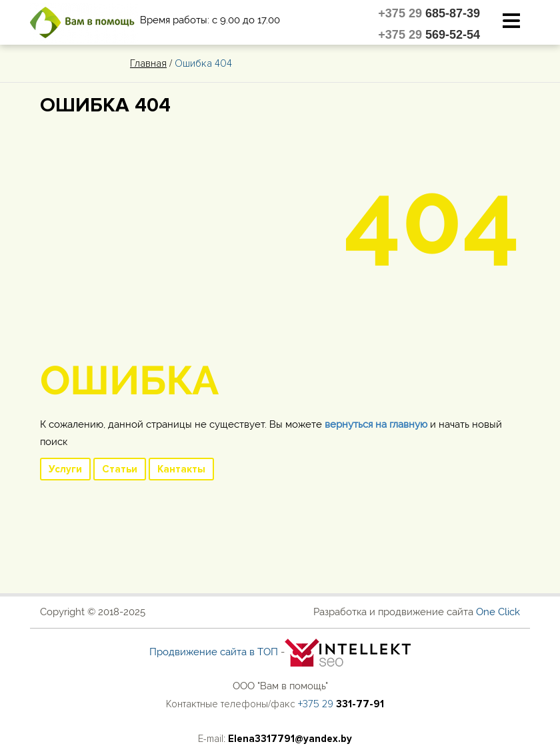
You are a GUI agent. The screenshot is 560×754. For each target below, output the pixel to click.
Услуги (65, 469)
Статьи (120, 469)
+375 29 (429, 13)
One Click (498, 612)
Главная (148, 63)
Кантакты (181, 469)
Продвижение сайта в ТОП (214, 652)
